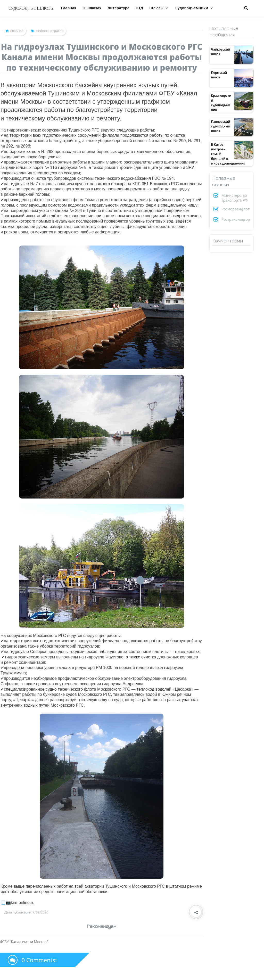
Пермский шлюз (219, 75)
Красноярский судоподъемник (221, 103)
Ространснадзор (236, 219)
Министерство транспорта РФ (235, 198)
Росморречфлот (236, 209)
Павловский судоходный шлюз (220, 126)
